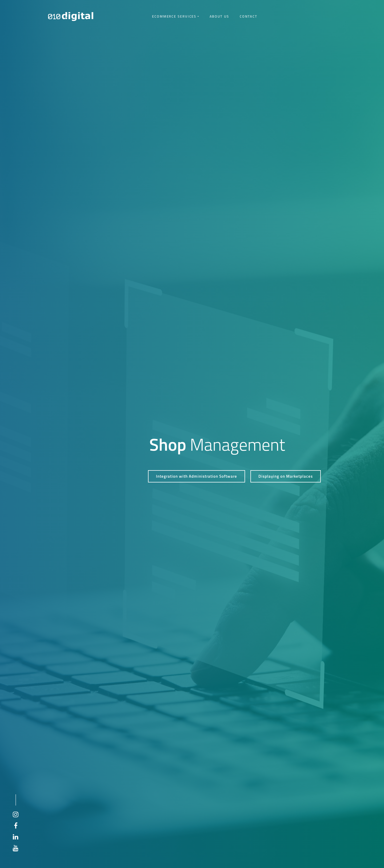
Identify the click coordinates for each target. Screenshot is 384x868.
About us (219, 16)
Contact (249, 16)
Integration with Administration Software (197, 476)
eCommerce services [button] (174, 16)
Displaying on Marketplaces (286, 476)
